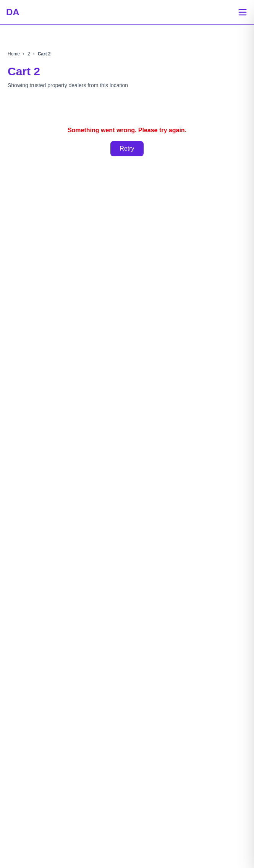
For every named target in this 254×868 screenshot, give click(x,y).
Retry (127, 148)
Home (14, 54)
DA (13, 12)
